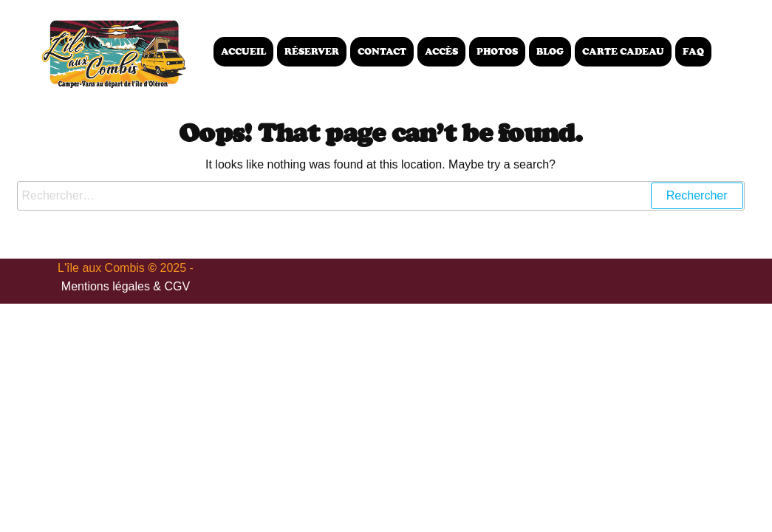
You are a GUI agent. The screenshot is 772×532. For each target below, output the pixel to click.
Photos (497, 51)
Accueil (243, 51)
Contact (382, 51)
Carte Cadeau (623, 51)
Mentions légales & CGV (126, 286)
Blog (550, 51)
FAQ (693, 51)
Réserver (312, 51)
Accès (441, 51)
